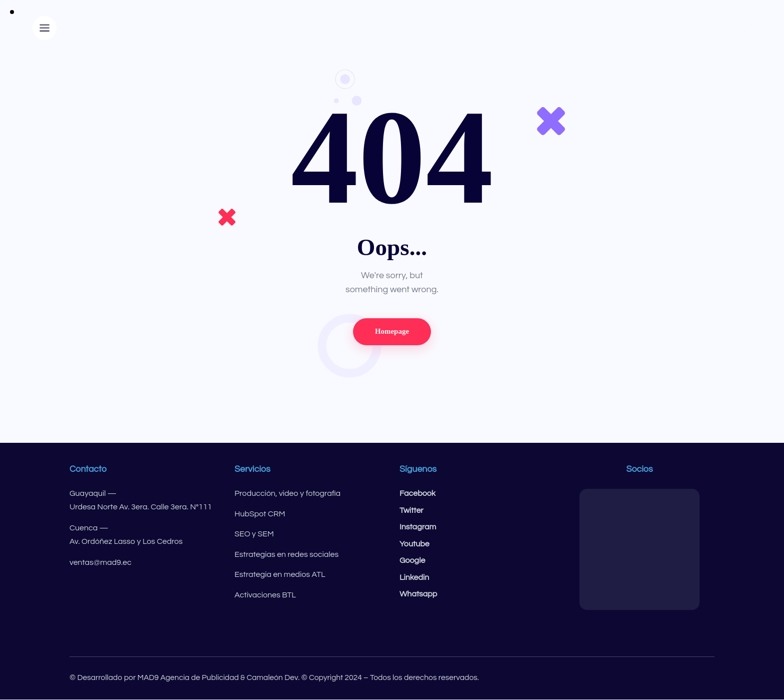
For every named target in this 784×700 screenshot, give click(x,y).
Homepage (392, 332)
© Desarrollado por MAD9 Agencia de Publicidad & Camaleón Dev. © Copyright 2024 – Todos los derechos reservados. (279, 678)
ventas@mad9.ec (100, 563)
